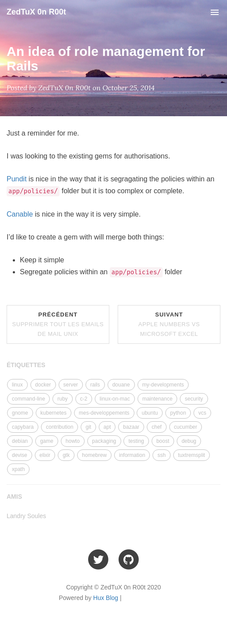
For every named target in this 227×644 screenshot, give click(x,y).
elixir (45, 455)
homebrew (94, 455)
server (71, 385)
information (132, 455)
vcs (202, 413)
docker (43, 385)
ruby (62, 399)
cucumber (186, 427)
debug (189, 441)
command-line (28, 399)
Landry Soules (26, 516)
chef (157, 427)
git (88, 427)
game (47, 441)
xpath (18, 469)
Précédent (58, 324)
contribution (60, 427)
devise (20, 455)
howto (73, 441)
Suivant (169, 324)
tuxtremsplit (192, 455)
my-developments (163, 385)
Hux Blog (106, 598)
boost (163, 441)
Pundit (17, 179)
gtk (66, 455)
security (194, 399)
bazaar (131, 427)
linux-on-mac (115, 399)
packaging (104, 441)
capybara (23, 427)
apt (107, 427)
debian (20, 441)
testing (136, 441)
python (178, 413)
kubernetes (54, 413)
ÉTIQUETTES (26, 365)
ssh (162, 455)
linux (17, 385)
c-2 (84, 399)
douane (121, 385)
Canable (20, 214)
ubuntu (150, 413)
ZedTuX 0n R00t (36, 12)
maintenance (158, 399)
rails (95, 385)
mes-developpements (104, 413)
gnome (20, 413)
